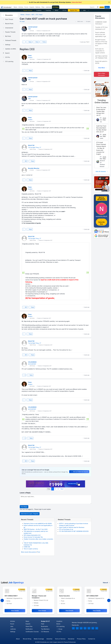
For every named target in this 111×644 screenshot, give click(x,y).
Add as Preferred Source (79, 472)
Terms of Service (60, 639)
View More (102, 68)
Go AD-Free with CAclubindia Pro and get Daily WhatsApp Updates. (54, 2)
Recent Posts (8, 24)
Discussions (8, 15)
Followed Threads (9, 40)
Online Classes (102, 101)
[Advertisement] (55, 569)
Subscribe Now (101, 222)
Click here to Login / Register (30, 514)
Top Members (45, 629)
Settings (6, 45)
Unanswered (8, 28)
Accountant (8, 596)
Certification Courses (32, 632)
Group (59, 629)
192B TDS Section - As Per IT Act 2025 (36, 529)
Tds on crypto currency (31, 549)
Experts (28, 624)
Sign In (107, 7)
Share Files (29, 626)
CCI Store (56, 7)
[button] (98, 7)
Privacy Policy (81, 639)
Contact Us (92, 639)
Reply (29, 42)
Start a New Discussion (102, 74)
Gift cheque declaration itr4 (32, 535)
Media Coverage (39, 639)
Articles (13, 621)
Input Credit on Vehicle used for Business (72, 527)
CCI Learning (8, 61)
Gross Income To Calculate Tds (33, 537)
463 (25, 161)
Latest (12, 583)
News (27, 621)
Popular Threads (9, 32)
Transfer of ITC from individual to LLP (101, 28)
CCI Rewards (45, 632)
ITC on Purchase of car (66, 529)
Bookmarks (45, 626)
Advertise (49, 639)
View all (106, 583)
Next (62, 489)
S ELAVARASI (32, 362)
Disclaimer (71, 639)
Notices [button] (38, 7)
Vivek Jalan (74, 10)
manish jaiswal (33, 27)
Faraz (30, 55)
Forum (12, 624)
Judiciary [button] (49, 7)
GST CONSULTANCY (38, 596)
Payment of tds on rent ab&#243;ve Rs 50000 (38, 523)
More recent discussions (29, 552)
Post (39, 552)
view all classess (102, 171)
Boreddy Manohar (34, 168)
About (18, 639)
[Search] (93, 7)
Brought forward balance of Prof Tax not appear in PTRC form (101, 43)
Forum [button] (26, 7)
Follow (43, 42)
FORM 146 (27, 547)
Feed (43, 624)
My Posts (7, 36)
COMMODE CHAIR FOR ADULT (101, 23)
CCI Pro (63, 10)
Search (6, 53)
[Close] (109, 2)
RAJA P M (31, 145)
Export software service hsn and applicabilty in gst (101, 34)
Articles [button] (21, 7)
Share (36, 42)
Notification (29, 629)
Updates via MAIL (9, 49)
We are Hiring (27, 639)
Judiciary (13, 629)
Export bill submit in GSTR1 (101, 62)
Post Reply (24, 507)
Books (56, 10)
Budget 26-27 (45, 621)
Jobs (83, 10)
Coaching (47, 10)
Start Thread (8, 19)
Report (88, 42)
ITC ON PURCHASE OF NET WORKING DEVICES (74, 531)
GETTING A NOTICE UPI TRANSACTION (101, 57)
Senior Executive (91, 596)
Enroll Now (104, 119)
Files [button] (43, 7)
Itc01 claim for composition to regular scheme (100, 51)
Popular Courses (27, 10)
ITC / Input (22, 22)
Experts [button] (32, 7)
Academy (38, 10)
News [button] (15, 7)
